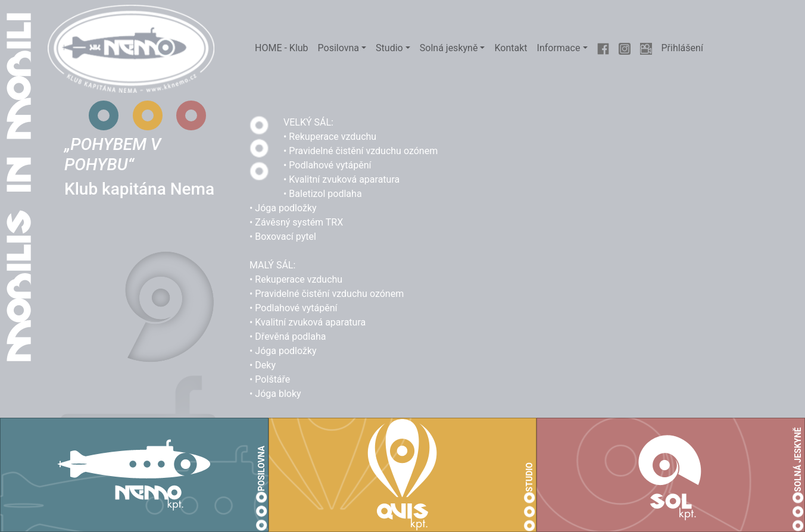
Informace (559, 48)
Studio (389, 48)
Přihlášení (682, 48)
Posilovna (338, 48)
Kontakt (511, 48)
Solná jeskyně (449, 48)
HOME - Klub (282, 48)
